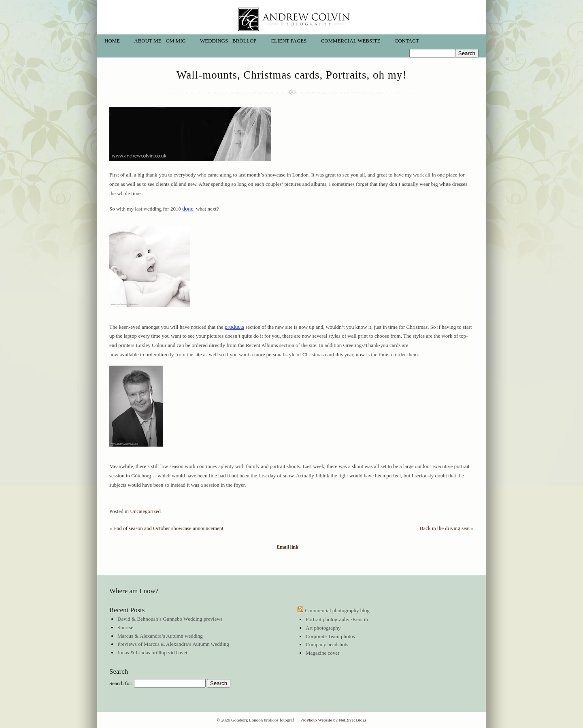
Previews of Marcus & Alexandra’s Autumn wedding (173, 644)
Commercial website (351, 41)
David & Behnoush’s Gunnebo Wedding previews (170, 619)
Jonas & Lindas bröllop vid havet (152, 652)
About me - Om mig (160, 41)
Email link (287, 547)
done (188, 209)
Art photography (323, 628)
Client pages (288, 41)
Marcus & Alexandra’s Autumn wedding (160, 636)
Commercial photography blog (337, 610)
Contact (406, 41)
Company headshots (327, 644)
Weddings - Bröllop (228, 41)
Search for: (121, 683)
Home (112, 41)
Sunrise (125, 627)
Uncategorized (145, 511)
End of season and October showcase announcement (166, 528)
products (234, 327)
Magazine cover (322, 653)
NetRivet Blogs (353, 720)
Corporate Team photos (330, 636)
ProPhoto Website (316, 720)
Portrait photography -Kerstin (337, 619)
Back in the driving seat (447, 528)
